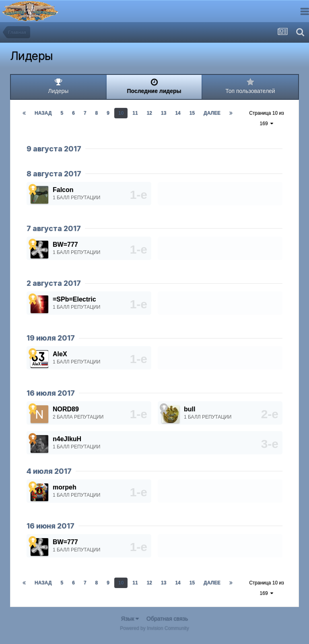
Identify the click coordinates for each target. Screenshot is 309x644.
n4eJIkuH (67, 439)
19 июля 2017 (51, 338)
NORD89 (66, 409)
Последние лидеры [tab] (154, 86)
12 (149, 113)
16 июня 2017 (50, 526)
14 (178, 113)
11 (135, 113)
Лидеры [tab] (58, 86)
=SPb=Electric (74, 299)
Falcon (63, 190)
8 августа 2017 (54, 174)
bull (190, 409)
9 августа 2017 (54, 149)
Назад (43, 113)
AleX (60, 354)
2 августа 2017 (54, 283)
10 (121, 113)
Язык (130, 619)
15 (192, 113)
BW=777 (65, 245)
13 (164, 113)
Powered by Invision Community (154, 628)
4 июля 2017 (49, 471)
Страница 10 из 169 (267, 118)
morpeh (65, 487)
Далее (212, 113)
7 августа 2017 (54, 228)
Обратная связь (167, 619)
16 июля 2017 (51, 393)
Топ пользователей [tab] (250, 86)
